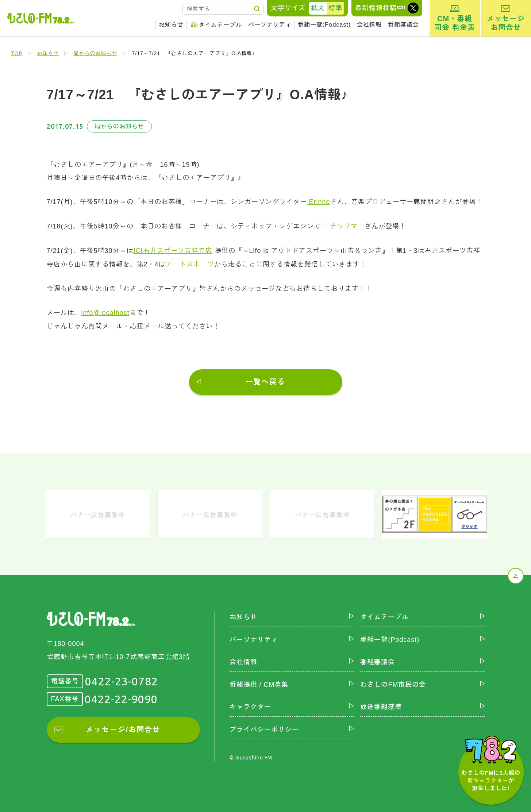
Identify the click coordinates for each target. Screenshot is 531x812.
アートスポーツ (190, 263)
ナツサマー (347, 226)
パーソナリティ (270, 25)
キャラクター (250, 705)
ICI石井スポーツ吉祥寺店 (173, 250)
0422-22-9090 (121, 697)
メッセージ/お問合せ (123, 728)
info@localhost (105, 311)
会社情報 (369, 25)
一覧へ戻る (266, 380)
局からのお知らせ (96, 53)
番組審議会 (403, 25)
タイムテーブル (220, 25)
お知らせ (171, 25)
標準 (335, 8)
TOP (17, 53)
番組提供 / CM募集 (259, 683)
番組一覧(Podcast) (324, 25)
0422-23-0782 (122, 680)
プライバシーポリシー (264, 728)
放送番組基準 (381, 705)
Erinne (319, 202)
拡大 (318, 8)
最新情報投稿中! (380, 8)
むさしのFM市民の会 (393, 683)
